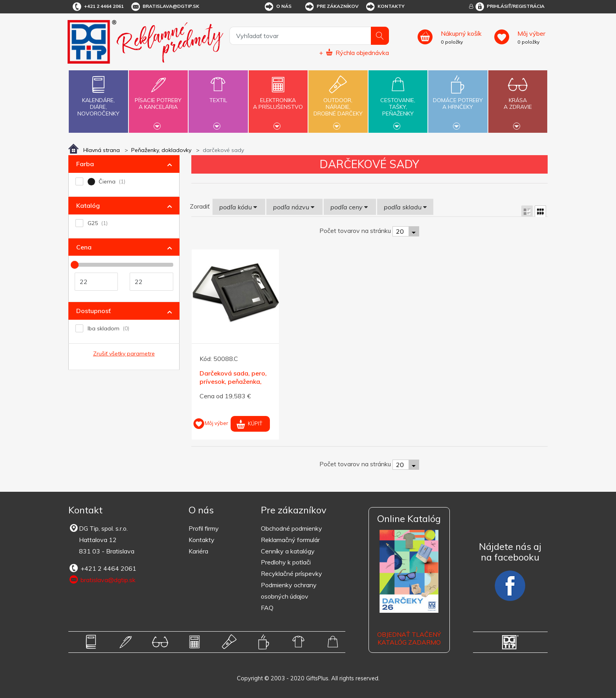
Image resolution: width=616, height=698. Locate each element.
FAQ (267, 608)
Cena (84, 247)
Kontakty (385, 7)
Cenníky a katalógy (288, 551)
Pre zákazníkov (331, 7)
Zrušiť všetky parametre (124, 354)
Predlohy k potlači (286, 562)
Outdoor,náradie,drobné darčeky (338, 101)
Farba (85, 164)
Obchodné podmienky (291, 528)
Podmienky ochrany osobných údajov (289, 591)
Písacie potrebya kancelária (158, 99)
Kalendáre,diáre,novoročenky (98, 94)
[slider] (75, 265)
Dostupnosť (93, 311)
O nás (278, 7)
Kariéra (198, 551)
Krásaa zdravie (518, 99)
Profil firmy (204, 528)
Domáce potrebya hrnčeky (458, 99)
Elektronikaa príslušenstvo (278, 99)
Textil (218, 96)
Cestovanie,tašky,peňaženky (398, 101)
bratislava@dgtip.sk (165, 7)
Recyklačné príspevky (291, 573)
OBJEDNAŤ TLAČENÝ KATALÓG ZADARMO (409, 638)
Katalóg (88, 205)
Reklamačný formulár (290, 540)
